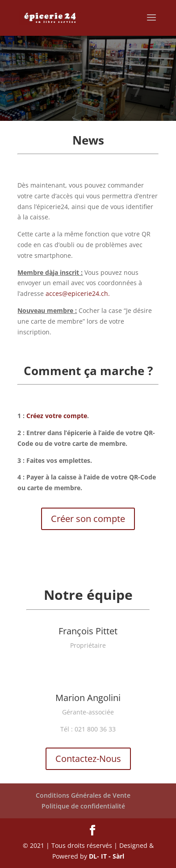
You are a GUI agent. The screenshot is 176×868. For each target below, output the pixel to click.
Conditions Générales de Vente (83, 795)
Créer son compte (88, 519)
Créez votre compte (57, 416)
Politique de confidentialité (83, 806)
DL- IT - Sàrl (107, 856)
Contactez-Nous (88, 759)
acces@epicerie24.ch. (78, 293)
